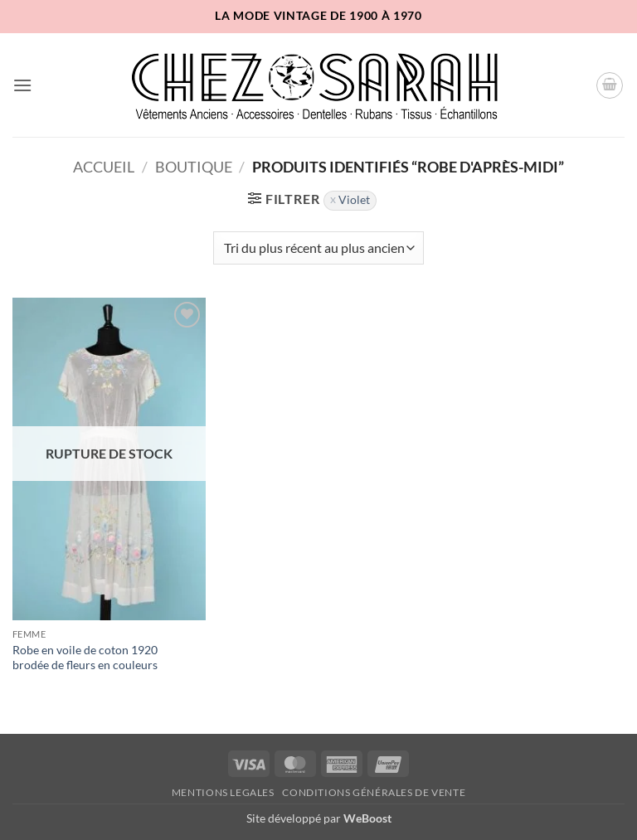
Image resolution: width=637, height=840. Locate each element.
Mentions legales (223, 792)
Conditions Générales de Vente (374, 792)
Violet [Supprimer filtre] (354, 200)
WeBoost (367, 818)
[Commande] (318, 248)
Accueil (104, 167)
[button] (22, 85)
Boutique (194, 167)
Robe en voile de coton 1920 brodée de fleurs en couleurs (85, 658)
